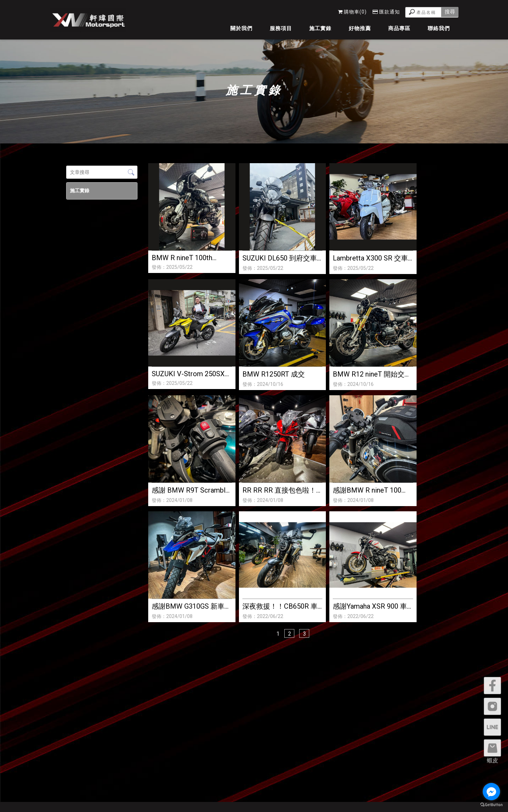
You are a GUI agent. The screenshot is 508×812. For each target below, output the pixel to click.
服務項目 (281, 28)
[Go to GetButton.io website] (491, 805)
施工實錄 (320, 28)
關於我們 (241, 28)
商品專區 (399, 28)
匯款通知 (386, 12)
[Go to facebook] (491, 792)
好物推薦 (360, 28)
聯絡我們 (439, 28)
